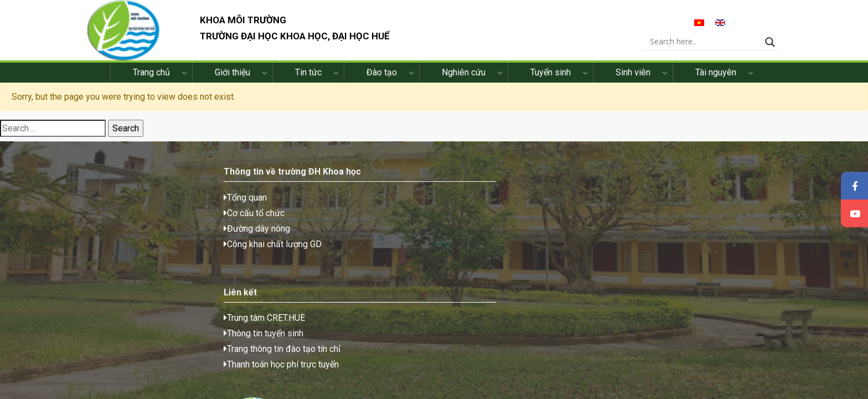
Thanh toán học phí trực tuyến (325, 256)
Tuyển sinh (551, 80)
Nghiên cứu (464, 80)
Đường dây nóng (127, 241)
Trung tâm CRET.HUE (309, 210)
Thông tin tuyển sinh (308, 225)
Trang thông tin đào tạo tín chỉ (326, 241)
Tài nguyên (716, 80)
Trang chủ (151, 80)
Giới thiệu (232, 80)
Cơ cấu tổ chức (124, 225)
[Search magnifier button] (781, 45)
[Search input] (715, 45)
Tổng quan (115, 210)
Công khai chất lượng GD (143, 256)
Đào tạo (382, 80)
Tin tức (308, 80)
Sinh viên (633, 80)
